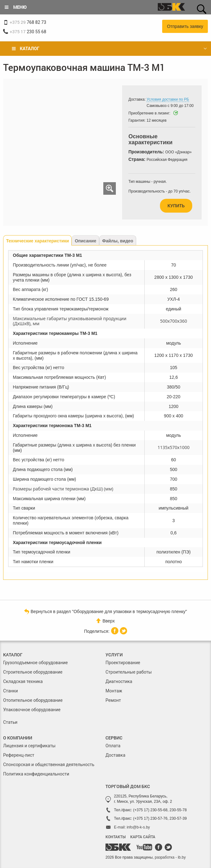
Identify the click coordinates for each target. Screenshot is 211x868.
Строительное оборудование (33, 672)
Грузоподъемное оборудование (36, 663)
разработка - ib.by (170, 857)
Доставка (115, 755)
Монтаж (114, 691)
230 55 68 (28, 32)
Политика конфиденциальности (36, 774)
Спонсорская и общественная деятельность (49, 765)
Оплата (113, 746)
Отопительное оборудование (33, 700)
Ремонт (113, 700)
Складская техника (23, 681)
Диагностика (119, 681)
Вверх (105, 621)
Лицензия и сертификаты (29, 746)
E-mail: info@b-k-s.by (132, 827)
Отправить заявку (185, 26)
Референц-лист (19, 755)
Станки (10, 691)
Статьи (10, 722)
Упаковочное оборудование (32, 710)
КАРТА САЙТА (143, 837)
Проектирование (123, 663)
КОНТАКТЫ (116, 837)
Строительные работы (129, 672)
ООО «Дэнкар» (178, 152)
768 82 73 (28, 22)
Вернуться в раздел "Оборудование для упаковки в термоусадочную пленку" (105, 611)
